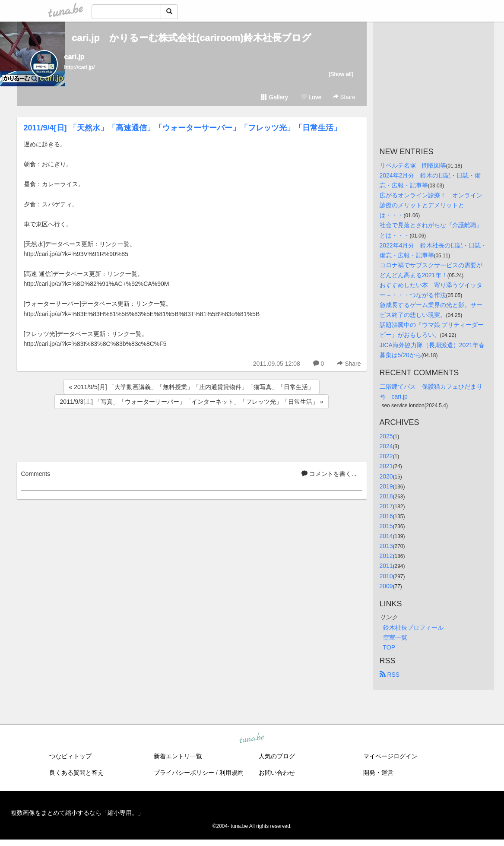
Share (344, 97)
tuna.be (252, 738)
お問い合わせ (277, 773)
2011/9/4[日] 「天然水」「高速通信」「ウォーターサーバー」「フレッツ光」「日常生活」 (182, 128)
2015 (386, 526)
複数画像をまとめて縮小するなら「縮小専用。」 (77, 813)
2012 (386, 556)
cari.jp (74, 57)
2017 (386, 506)
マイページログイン (390, 756)
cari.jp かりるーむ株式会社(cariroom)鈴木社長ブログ (192, 38)
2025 (386, 436)
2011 (386, 566)
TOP (389, 647)
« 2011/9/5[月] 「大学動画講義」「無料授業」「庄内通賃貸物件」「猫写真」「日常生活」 (192, 387)
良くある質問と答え (76, 773)
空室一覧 (395, 637)
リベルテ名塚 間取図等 (413, 165)
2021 (386, 466)
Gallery (274, 97)
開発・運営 (378, 773)
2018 (386, 496)
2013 (386, 546)
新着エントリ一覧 (178, 756)
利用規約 (231, 773)
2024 (386, 446)
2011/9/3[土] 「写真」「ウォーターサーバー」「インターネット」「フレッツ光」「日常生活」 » (192, 402)
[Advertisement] (192, 434)
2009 (386, 586)
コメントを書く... (329, 474)
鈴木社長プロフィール (413, 627)
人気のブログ (277, 756)
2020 (386, 476)
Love (311, 97)
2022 (386, 456)
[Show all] (341, 74)
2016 (386, 516)
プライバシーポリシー (184, 773)
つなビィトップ (70, 756)
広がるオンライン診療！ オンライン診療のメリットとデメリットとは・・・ (431, 205)
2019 (386, 486)
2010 (386, 576)
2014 (386, 536)
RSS (390, 675)
